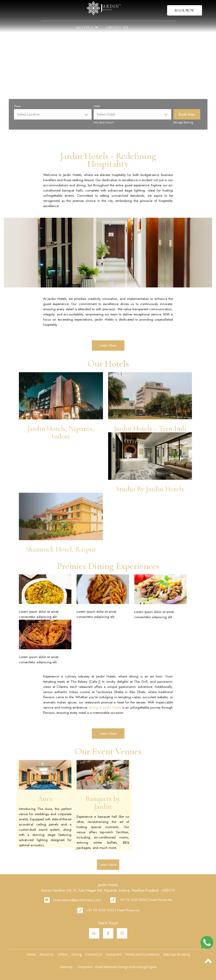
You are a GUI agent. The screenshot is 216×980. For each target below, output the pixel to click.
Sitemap (66, 967)
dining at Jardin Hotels (105, 707)
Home (31, 954)
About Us (117, 27)
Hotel (97, 106)
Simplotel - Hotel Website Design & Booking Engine (117, 967)
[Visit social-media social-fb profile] (108, 933)
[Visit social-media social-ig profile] (122, 933)
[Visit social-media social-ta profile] (94, 933)
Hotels (87, 27)
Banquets (114, 954)
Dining (77, 954)
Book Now (184, 10)
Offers (63, 954)
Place (17, 106)
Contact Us (94, 954)
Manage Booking (183, 122)
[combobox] (53, 114)
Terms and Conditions (142, 954)
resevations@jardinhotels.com (77, 900)
